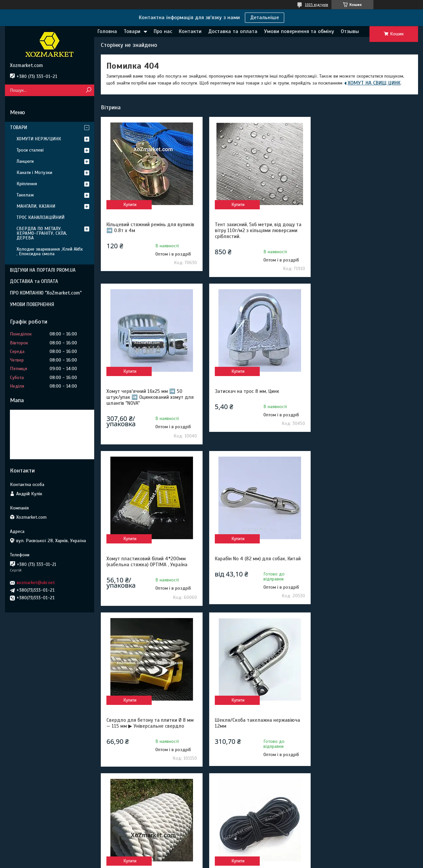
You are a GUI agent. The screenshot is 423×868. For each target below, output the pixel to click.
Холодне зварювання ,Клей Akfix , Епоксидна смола (50, 251)
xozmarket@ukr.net (36, 583)
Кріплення (27, 184)
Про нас (163, 31)
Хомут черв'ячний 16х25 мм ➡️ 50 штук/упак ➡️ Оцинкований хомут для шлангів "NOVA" (366, 230)
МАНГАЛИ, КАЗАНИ (36, 206)
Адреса (21, 823)
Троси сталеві (30, 150)
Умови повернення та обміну (299, 31)
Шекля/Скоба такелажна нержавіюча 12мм (257, 556)
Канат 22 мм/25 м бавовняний (356, 553)
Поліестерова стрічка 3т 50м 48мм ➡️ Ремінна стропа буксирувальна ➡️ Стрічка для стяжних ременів (258, 720)
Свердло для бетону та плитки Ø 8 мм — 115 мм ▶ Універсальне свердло (150, 556)
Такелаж (25, 195)
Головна (107, 31)
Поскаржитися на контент (200, 862)
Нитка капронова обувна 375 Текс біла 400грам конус (365, 717)
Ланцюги (25, 161)
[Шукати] (88, 90)
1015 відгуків (317, 5)
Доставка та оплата (233, 31)
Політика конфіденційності (252, 862)
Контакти (190, 31)
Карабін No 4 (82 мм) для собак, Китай (365, 392)
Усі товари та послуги (383, 777)
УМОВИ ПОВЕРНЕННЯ (32, 304)
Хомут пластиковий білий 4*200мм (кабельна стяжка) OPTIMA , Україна (255, 395)
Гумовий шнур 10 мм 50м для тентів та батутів (151, 717)
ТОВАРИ (19, 127)
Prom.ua (242, 856)
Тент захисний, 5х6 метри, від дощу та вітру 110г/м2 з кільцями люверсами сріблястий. (258, 230)
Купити (130, 205)
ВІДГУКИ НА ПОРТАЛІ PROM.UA (43, 270)
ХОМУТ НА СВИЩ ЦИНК (374, 83)
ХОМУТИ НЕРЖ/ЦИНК (39, 139)
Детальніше (265, 17)
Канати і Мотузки (34, 173)
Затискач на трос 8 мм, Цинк (139, 392)
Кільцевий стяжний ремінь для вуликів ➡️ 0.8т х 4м (150, 227)
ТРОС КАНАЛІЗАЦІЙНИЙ (40, 217)
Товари (132, 31)
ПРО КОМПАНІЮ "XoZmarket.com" (46, 293)
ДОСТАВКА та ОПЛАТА (34, 281)
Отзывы (350, 31)
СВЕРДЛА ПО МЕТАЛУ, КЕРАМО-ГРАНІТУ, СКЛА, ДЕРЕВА (42, 233)
